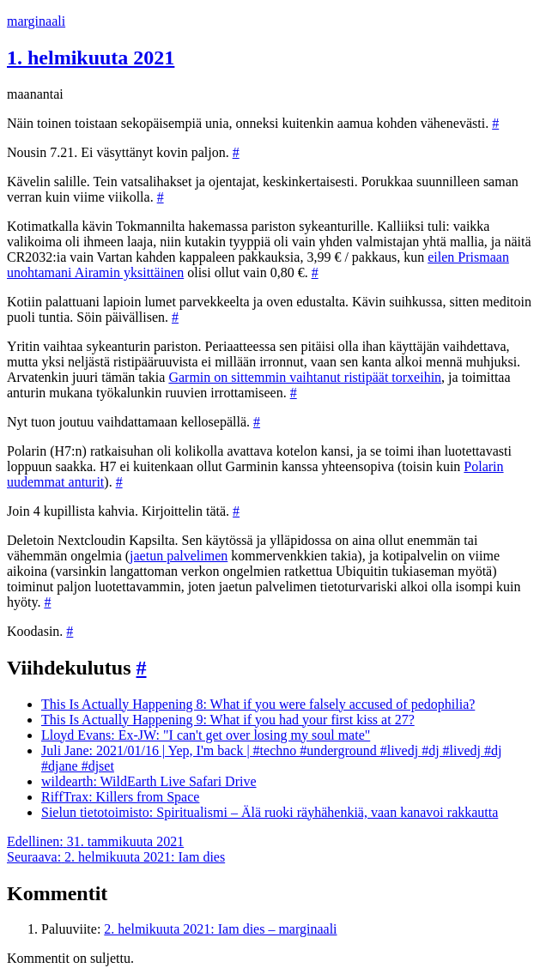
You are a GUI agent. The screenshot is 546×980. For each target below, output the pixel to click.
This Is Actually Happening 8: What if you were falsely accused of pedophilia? (258, 704)
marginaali (36, 21)
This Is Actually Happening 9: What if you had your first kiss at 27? (228, 720)
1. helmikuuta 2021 (91, 57)
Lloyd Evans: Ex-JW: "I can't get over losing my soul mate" (206, 735)
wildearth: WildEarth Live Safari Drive (149, 781)
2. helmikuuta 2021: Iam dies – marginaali (220, 929)
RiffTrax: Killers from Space (120, 797)
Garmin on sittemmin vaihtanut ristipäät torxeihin (305, 377)
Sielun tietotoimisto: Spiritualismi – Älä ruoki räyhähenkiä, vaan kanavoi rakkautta (270, 812)
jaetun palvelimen (179, 556)
